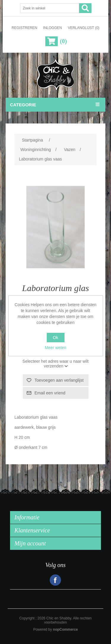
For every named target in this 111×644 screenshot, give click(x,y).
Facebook (55, 580)
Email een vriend (50, 393)
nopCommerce (65, 629)
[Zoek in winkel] (50, 8)
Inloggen (53, 28)
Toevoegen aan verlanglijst (59, 380)
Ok (56, 338)
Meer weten (55, 348)
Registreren (24, 28)
